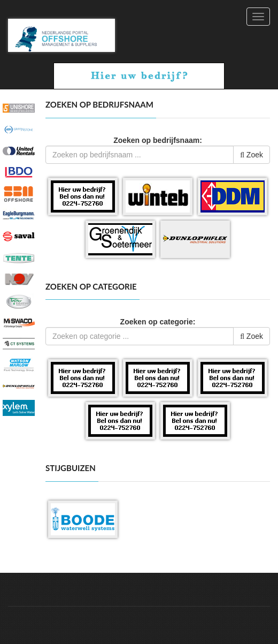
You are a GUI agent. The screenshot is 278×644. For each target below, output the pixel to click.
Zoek (252, 155)
